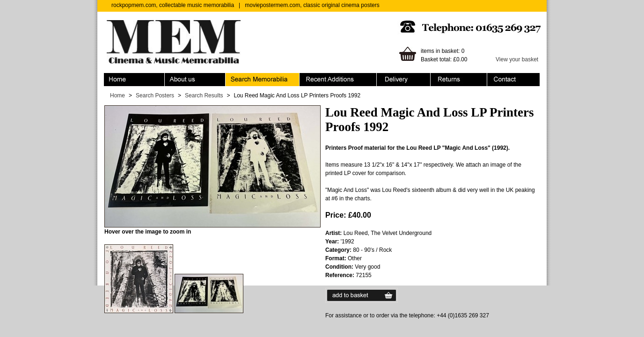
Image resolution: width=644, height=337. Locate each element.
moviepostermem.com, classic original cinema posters (312, 5)
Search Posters (155, 95)
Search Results (204, 95)
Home (134, 80)
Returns (459, 80)
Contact (513, 80)
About (195, 80)
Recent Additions (338, 80)
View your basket (517, 59)
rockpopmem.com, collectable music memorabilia (173, 5)
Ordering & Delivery (404, 80)
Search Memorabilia (263, 80)
